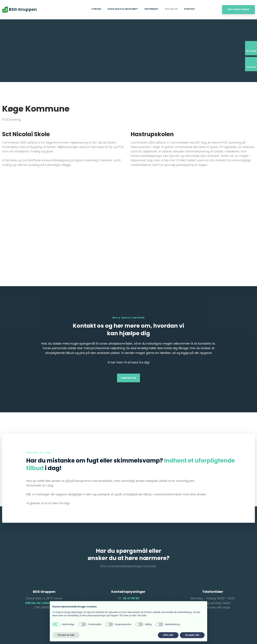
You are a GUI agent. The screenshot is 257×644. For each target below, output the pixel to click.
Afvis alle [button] (168, 635)
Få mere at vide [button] (66, 635)
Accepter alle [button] (192, 635)
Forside (96, 9)
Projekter (171, 9)
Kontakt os (128, 378)
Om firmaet (151, 9)
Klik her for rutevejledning (44, 603)
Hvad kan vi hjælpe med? (123, 9)
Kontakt (190, 9)
